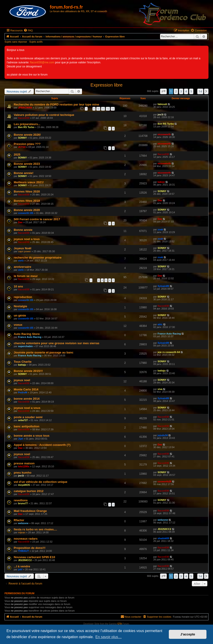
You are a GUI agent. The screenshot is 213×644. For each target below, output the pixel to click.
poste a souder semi (28, 417)
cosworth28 (164, 481)
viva (160, 389)
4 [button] (186, 91)
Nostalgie (20, 306)
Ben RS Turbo (26, 127)
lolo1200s (24, 466)
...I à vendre (22, 566)
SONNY (22, 138)
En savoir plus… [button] (109, 637)
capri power (24, 251)
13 (113, 109)
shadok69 (163, 538)
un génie (20, 315)
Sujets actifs (36, 42)
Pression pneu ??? (27, 144)
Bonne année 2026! (27, 135)
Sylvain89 (163, 286)
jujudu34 (163, 435)
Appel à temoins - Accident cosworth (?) (42, 445)
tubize (161, 182)
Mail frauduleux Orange (30, 511)
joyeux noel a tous (27, 239)
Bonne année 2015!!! (28, 371)
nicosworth (164, 134)
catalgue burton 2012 (29, 491)
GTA (120, 624)
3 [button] (181, 91)
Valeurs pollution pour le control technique (44, 115)
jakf (20, 569)
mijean (22, 532)
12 (108, 109)
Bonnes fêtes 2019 (27, 201)
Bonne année (23, 230)
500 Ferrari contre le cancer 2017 (37, 219)
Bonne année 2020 (27, 210)
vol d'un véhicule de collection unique (41, 482)
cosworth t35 (26, 213)
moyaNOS (24, 485)
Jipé (21, 439)
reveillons (21, 500)
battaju (22, 365)
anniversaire (23, 267)
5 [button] (191, 91)
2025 (17, 155)
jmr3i (160, 115)
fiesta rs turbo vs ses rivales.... (35, 529)
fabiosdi (162, 104)
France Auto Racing (30, 337)
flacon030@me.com (42, 62)
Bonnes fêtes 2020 (27, 191)
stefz (21, 261)
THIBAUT (23, 551)
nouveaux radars (26, 539)
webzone (23, 523)
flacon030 (24, 118)
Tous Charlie (23, 362)
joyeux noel (22, 380)
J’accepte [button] (188, 634)
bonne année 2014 (27, 399)
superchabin (25, 346)
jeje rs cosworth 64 (169, 352)
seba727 (23, 420)
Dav (160, 200)
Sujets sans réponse (16, 42)
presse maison (24, 463)
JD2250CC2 (164, 529)
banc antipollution (27, 426)
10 (98, 109)
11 (103, 109)
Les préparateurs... (27, 124)
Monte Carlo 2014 (26, 389)
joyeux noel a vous (27, 408)
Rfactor (19, 520)
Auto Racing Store (27, 334)
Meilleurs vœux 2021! (29, 182)
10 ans (18, 286)
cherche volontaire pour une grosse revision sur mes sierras (57, 343)
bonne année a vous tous (32, 436)
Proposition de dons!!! (30, 548)
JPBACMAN (25, 108)
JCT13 (22, 147)
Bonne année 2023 (27, 164)
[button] (163, 91)
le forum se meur (26, 276)
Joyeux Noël (23, 248)
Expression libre (106, 85)
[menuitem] (28, 30)
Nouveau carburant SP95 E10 (34, 557)
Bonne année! (24, 173)
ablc (160, 324)
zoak (160, 229)
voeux (18, 325)
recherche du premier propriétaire (38, 258)
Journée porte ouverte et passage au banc (44, 352)
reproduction (23, 297)
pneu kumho (23, 473)
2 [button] (176, 91)
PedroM (23, 392)
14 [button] (200, 91)
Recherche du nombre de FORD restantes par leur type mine (56, 104)
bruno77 (23, 503)
